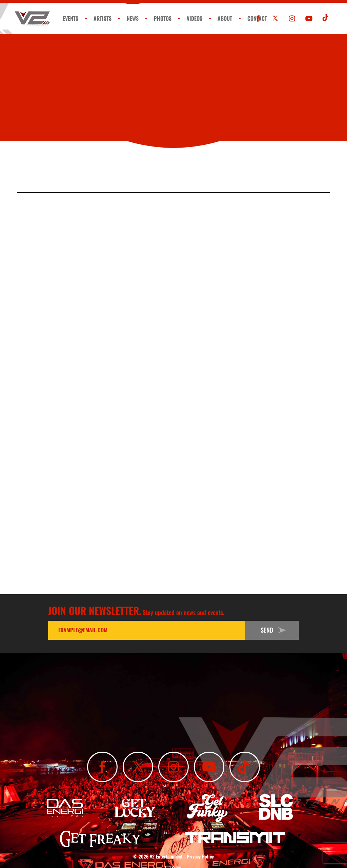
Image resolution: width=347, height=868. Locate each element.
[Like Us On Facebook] (258, 18)
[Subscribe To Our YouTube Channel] (309, 18)
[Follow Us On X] (275, 18)
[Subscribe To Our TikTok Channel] (326, 18)
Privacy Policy (200, 856)
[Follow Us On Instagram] (292, 18)
